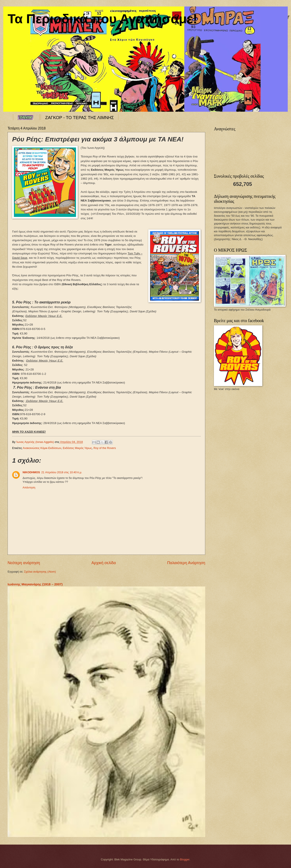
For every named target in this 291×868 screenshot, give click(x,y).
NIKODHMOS (31, 472)
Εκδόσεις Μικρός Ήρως (77, 448)
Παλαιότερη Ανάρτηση (186, 563)
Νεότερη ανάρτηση (24, 563)
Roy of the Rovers (105, 448)
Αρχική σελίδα (104, 563)
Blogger (185, 859)
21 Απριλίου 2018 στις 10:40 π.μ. (62, 472)
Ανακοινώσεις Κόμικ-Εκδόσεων (42, 448)
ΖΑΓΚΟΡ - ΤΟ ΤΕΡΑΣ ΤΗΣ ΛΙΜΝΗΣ (79, 118)
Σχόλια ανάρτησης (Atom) (40, 572)
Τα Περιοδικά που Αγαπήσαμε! (102, 19)
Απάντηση (29, 487)
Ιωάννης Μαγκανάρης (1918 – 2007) (35, 584)
